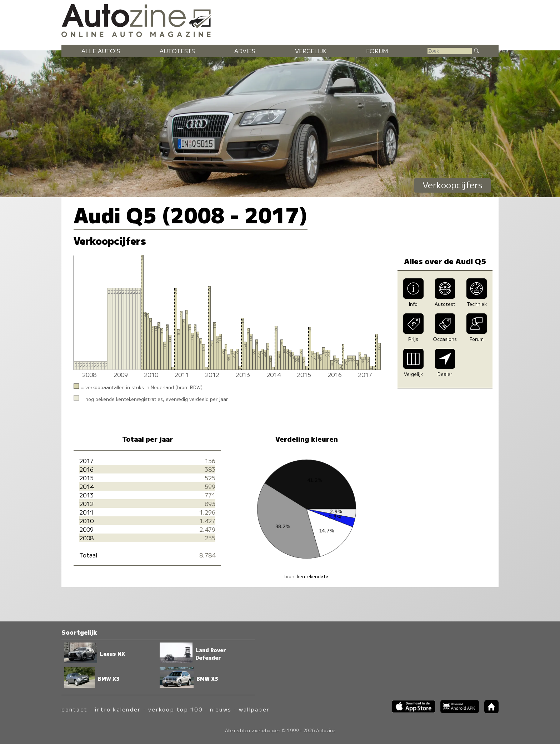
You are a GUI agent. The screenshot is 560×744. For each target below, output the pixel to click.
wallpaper (254, 709)
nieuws (221, 709)
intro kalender (118, 709)
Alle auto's (101, 51)
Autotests (177, 51)
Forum (377, 51)
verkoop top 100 (175, 709)
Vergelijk (311, 51)
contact (74, 709)
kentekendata (313, 576)
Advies (245, 51)
